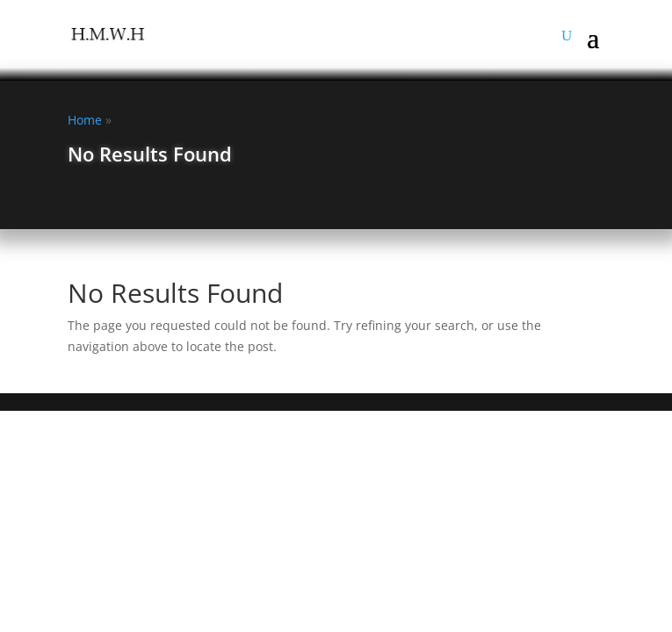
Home (85, 120)
